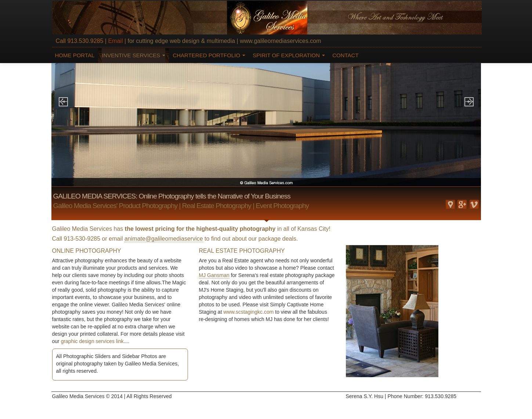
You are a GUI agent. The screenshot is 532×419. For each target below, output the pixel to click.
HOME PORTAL (75, 55)
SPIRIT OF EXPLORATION (289, 55)
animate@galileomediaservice (164, 239)
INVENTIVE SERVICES (133, 55)
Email (115, 41)
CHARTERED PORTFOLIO (209, 55)
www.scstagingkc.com (248, 312)
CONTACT (345, 55)
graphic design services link (92, 341)
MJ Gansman (214, 275)
